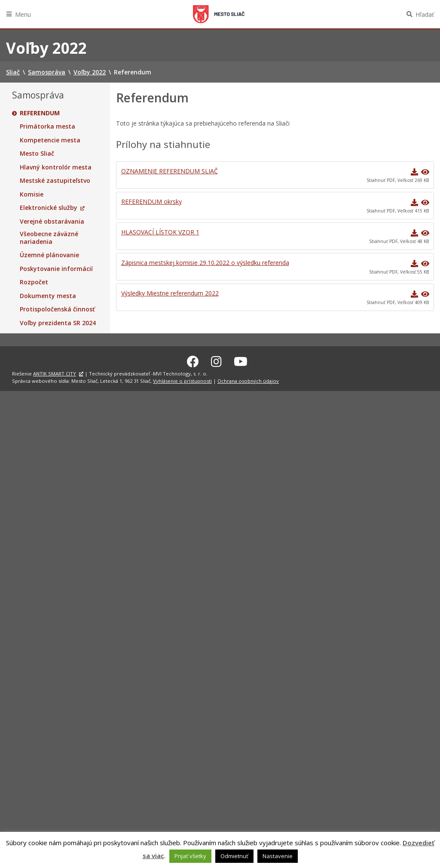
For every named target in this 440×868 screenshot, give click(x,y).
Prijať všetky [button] (190, 856)
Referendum (40, 113)
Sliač (219, 14)
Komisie (32, 194)
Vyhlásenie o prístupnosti (182, 380)
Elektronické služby (49, 208)
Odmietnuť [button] (234, 856)
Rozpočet (34, 282)
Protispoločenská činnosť (57, 309)
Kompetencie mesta (50, 140)
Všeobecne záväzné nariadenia (49, 238)
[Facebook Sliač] (193, 360)
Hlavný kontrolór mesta (56, 167)
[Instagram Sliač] (216, 360)
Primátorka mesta (47, 126)
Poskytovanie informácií (56, 269)
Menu (23, 14)
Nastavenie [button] (278, 856)
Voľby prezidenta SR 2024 (58, 323)
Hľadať (425, 14)
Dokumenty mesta (48, 296)
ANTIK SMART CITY (55, 373)
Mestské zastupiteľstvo (55, 181)
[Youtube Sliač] (241, 360)
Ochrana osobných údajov (248, 380)
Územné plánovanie (49, 255)
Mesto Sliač (37, 154)
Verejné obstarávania (52, 222)
